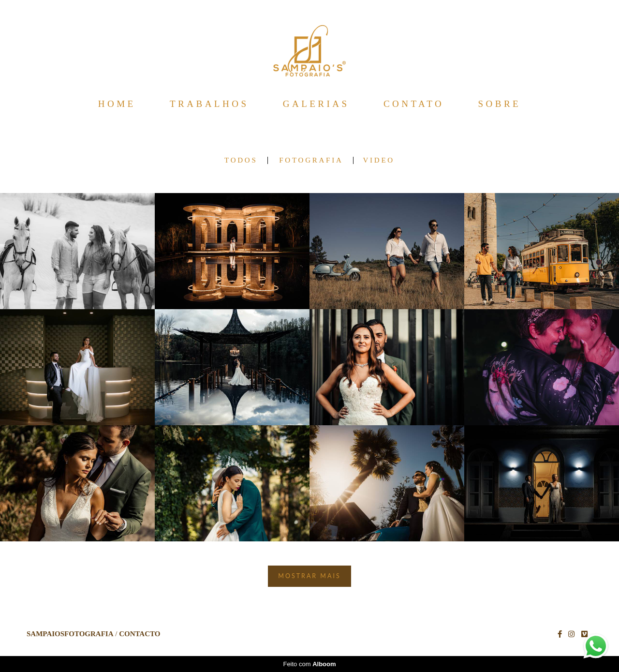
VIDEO (379, 160)
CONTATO (414, 104)
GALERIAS (316, 104)
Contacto (140, 634)
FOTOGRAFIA (311, 160)
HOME (117, 104)
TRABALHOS (209, 104)
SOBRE (499, 104)
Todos (241, 160)
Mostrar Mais (309, 576)
